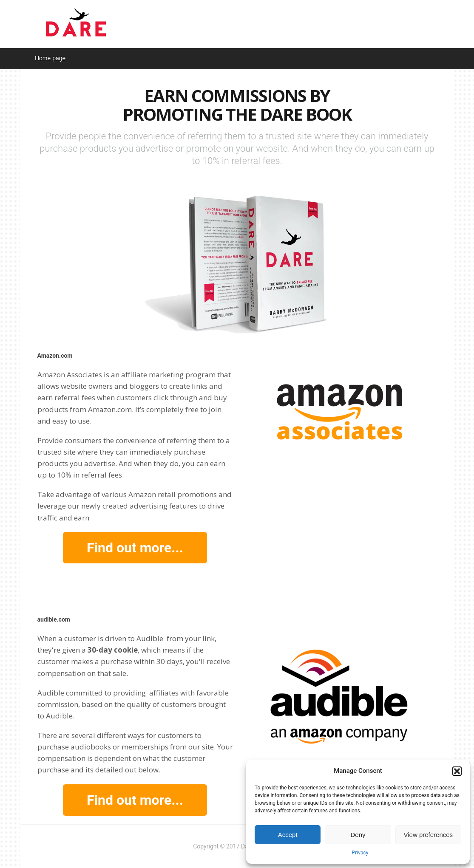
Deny (358, 835)
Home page (50, 58)
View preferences (429, 835)
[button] (457, 771)
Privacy (360, 853)
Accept (288, 835)
